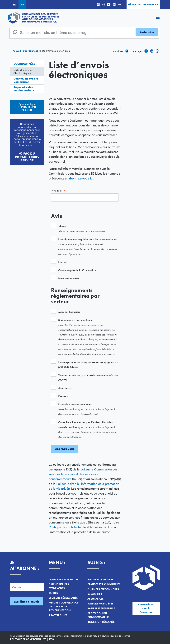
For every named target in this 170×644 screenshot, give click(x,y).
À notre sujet (58, 615)
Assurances (96, 599)
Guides (53, 593)
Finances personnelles (103, 589)
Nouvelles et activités (64, 579)
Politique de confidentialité (67, 527)
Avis (51, 639)
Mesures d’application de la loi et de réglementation (64, 606)
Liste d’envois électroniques (23, 71)
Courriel (58, 191)
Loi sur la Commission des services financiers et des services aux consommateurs (83, 474)
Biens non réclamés (101, 622)
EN (14, 4)
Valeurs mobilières (100, 604)
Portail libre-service (145, 4)
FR (22, 4)
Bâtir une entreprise (101, 608)
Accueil (17, 51)
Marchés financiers (69, 312)
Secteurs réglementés (63, 598)
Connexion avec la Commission (26, 80)
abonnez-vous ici (81, 178)
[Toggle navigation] (158, 18)
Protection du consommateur (98, 615)
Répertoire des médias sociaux (24, 89)
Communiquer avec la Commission (146, 608)
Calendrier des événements (59, 586)
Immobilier (95, 594)
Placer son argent (100, 579)
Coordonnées (31, 51)
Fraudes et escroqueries (104, 584)
